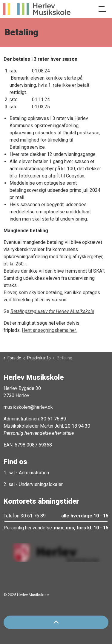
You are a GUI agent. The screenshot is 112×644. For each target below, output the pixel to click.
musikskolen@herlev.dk (28, 407)
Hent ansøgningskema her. (49, 330)
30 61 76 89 (53, 419)
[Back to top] (56, 622)
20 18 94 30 (78, 426)
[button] (56, 552)
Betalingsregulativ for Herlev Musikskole (52, 311)
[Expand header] (103, 9)
